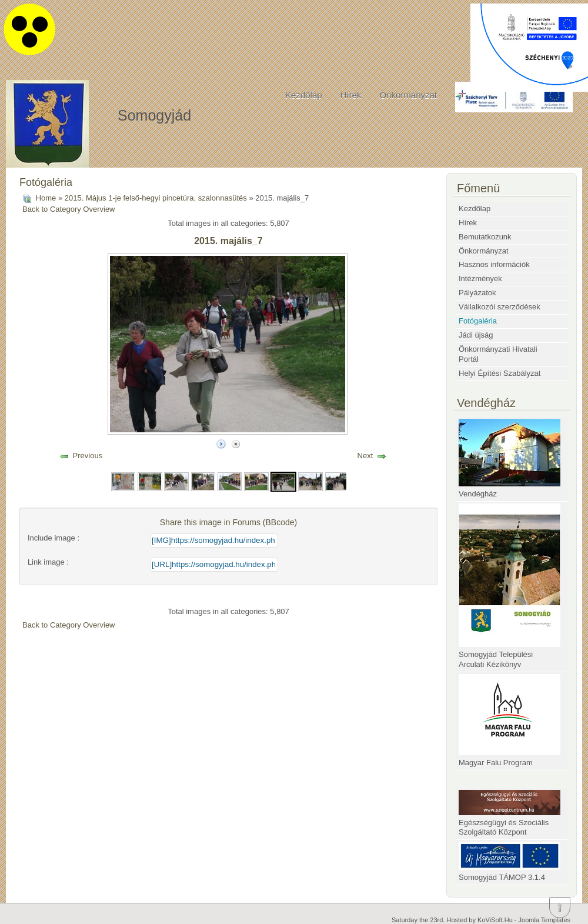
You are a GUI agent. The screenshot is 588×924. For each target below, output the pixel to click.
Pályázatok (477, 293)
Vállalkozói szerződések (500, 307)
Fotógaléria (478, 321)
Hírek (351, 95)
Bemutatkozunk (485, 237)
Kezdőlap (304, 95)
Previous (88, 456)
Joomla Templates (544, 920)
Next (365, 456)
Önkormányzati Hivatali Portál (498, 354)
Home (46, 198)
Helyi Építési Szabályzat (500, 373)
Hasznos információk (494, 264)
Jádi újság (476, 335)
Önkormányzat (408, 95)
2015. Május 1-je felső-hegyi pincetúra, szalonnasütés (156, 198)
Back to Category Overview (69, 209)
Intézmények (480, 278)
